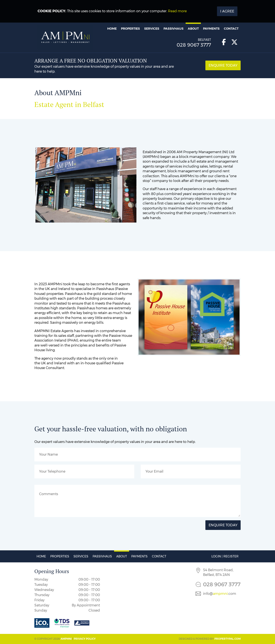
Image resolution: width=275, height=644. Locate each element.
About (193, 29)
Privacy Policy (85, 639)
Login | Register (225, 556)
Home (112, 29)
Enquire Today (223, 65)
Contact (231, 29)
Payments (211, 29)
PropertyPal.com (228, 639)
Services (152, 29)
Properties (130, 29)
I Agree (227, 11)
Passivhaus (173, 29)
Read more (177, 11)
